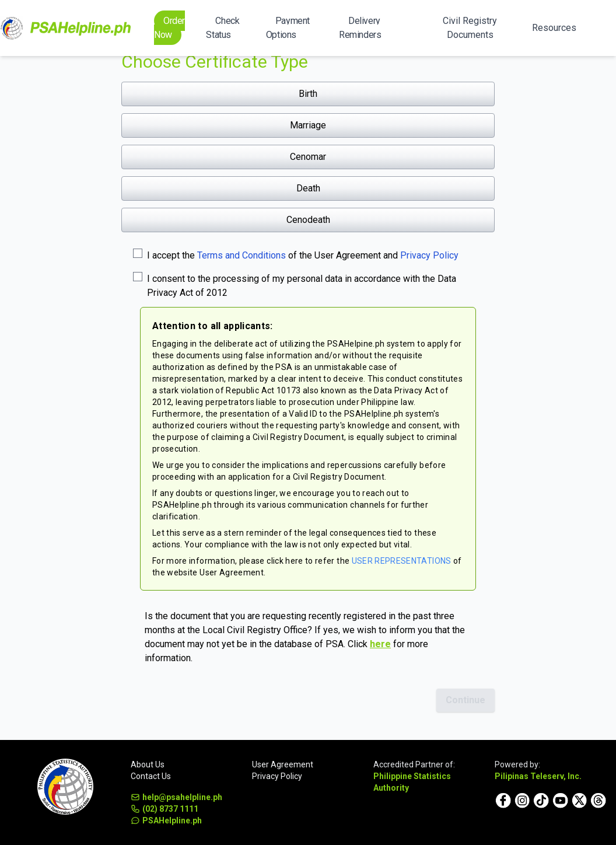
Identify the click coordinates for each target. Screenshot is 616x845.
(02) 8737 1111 (164, 809)
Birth (308, 94)
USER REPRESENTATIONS (402, 561)
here (380, 644)
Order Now (169, 28)
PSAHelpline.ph (166, 820)
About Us (148, 764)
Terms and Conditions (242, 255)
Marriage (308, 125)
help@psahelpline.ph (176, 797)
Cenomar (308, 157)
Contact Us (151, 776)
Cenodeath (308, 220)
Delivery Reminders (360, 28)
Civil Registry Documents (470, 28)
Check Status (223, 28)
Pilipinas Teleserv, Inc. (538, 776)
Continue (466, 700)
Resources (554, 28)
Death (308, 188)
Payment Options (288, 28)
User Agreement (283, 764)
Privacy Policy (429, 255)
